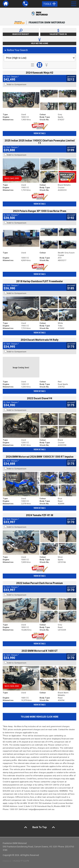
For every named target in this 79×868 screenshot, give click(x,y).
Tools (50, 4)
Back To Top (39, 827)
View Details (39, 133)
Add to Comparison (17, 84)
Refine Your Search (16, 50)
